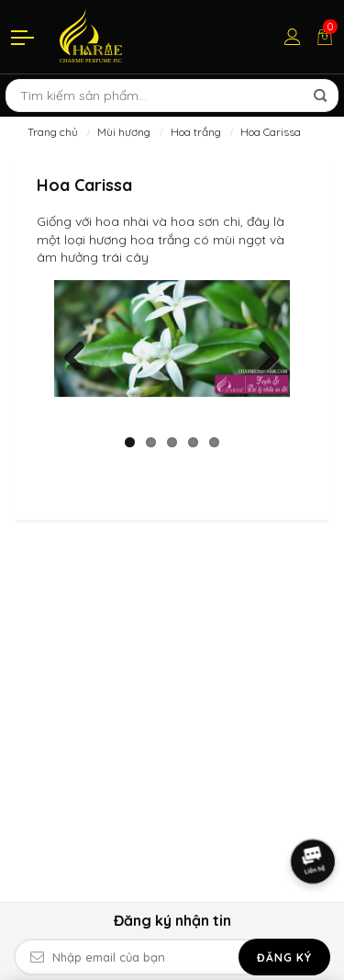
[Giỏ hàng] (325, 37)
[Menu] (24, 37)
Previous (82, 352)
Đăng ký (284, 957)
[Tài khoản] (293, 37)
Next (262, 352)
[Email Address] (172, 957)
